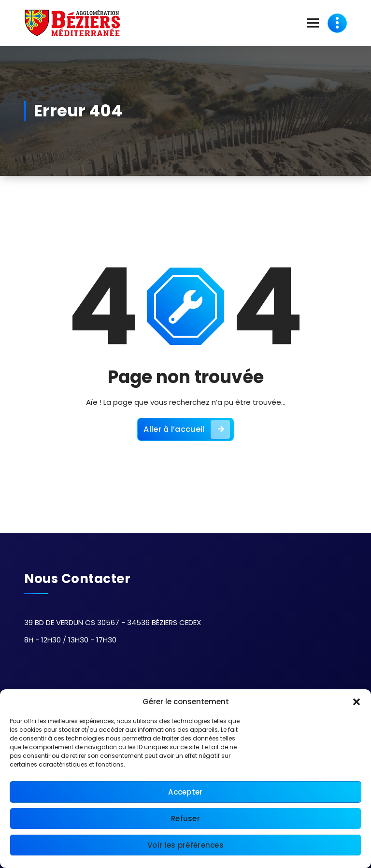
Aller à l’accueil (186, 429)
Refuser (185, 818)
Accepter (185, 792)
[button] (357, 702)
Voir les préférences (185, 845)
